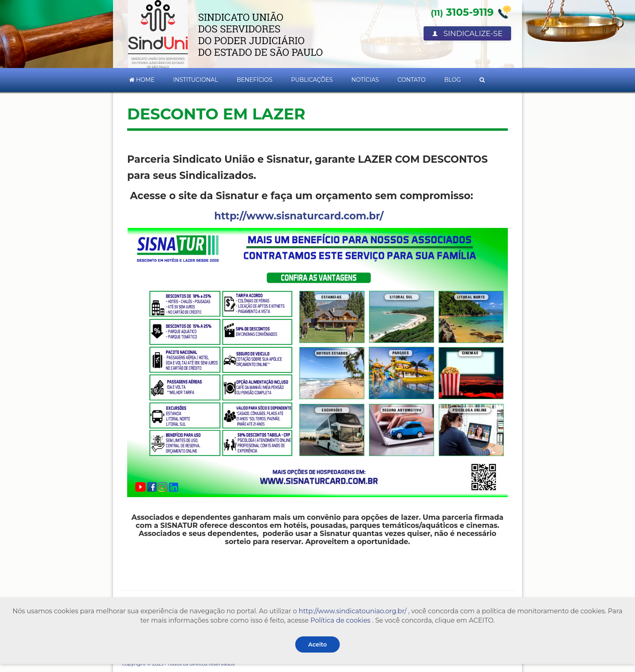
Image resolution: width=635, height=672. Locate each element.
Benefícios (254, 80)
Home (142, 80)
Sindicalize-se (467, 34)
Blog (453, 80)
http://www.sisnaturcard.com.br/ (299, 216)
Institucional (196, 80)
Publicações (312, 80)
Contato (412, 80)
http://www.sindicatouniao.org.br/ (353, 611)
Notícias (365, 80)
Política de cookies (340, 620)
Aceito (317, 644)
